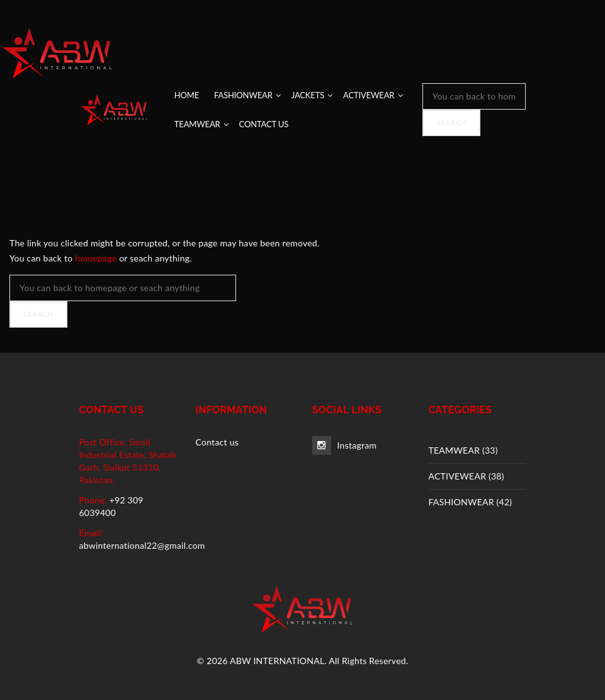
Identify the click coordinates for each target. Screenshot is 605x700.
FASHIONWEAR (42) (471, 502)
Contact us (218, 442)
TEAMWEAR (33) (463, 450)
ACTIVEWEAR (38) (466, 476)
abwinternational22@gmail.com (142, 545)
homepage (96, 258)
